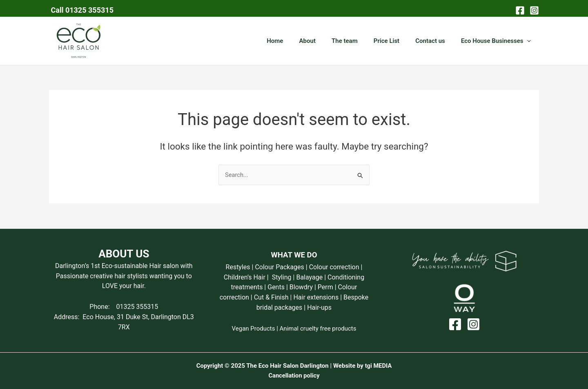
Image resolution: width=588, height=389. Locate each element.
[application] (529, 41)
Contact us (436, 41)
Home (296, 41)
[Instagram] (534, 10)
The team (358, 41)
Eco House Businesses (498, 41)
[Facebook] (520, 10)
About (324, 41)
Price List (396, 41)
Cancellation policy (294, 376)
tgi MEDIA (378, 366)
